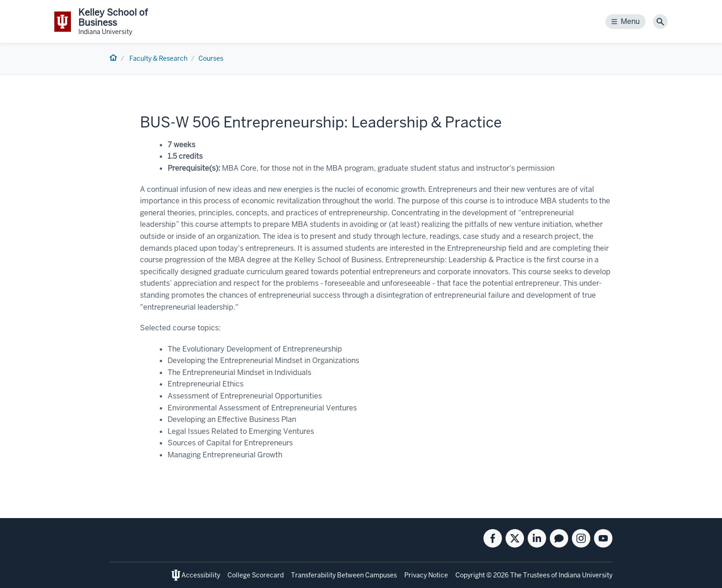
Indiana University (585, 575)
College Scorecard (256, 575)
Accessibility (201, 575)
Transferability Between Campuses (344, 575)
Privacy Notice (426, 575)
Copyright (470, 575)
